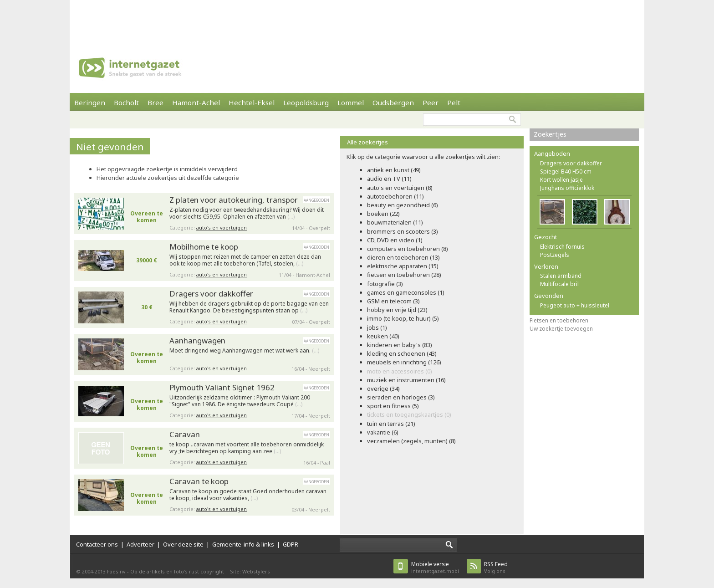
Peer (431, 102)
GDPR (291, 544)
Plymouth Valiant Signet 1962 (222, 387)
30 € (147, 307)
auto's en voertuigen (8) (400, 188)
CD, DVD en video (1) (395, 240)
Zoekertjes (550, 134)
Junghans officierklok (567, 188)
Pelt (454, 102)
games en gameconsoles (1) (406, 292)
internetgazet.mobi (435, 567)
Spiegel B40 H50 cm (566, 171)
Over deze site (183, 544)
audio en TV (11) (389, 179)
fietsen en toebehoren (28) (404, 275)
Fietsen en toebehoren (559, 320)
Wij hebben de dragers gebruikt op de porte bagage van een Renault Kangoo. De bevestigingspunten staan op (249, 307)
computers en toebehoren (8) (408, 249)
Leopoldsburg (306, 102)
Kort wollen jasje (561, 180)
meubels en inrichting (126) (404, 362)
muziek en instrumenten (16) (406, 380)
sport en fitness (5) (393, 406)
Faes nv (116, 571)
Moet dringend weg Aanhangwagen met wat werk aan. (244, 351)
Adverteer (140, 544)
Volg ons (496, 567)
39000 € (147, 260)
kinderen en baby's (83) (400, 345)
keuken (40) (383, 336)
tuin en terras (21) (391, 424)
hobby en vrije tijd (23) (397, 310)
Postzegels (555, 255)
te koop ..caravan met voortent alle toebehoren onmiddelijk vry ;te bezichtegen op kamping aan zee (247, 448)
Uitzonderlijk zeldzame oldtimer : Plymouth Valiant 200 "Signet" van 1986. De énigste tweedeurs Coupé (240, 401)
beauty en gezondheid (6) (403, 205)
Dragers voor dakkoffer (211, 294)
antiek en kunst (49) (394, 170)
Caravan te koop (199, 481)
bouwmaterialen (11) (395, 222)
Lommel (351, 102)
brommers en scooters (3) (403, 231)
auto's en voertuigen (222, 228)
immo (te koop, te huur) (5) (403, 318)
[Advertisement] (357, 20)
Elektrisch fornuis (562, 247)
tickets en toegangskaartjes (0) (409, 414)
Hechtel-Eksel (252, 102)
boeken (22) (383, 214)
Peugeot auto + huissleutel (575, 305)
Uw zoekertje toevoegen (561, 329)
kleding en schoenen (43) (402, 353)
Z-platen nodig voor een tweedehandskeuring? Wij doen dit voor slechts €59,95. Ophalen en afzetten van (247, 213)
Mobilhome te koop (204, 247)
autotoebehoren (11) (395, 196)
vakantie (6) (383, 432)
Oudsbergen (393, 102)
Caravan (185, 434)
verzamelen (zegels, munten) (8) (411, 441)
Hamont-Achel (196, 102)
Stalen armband (561, 276)
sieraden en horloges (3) (401, 397)
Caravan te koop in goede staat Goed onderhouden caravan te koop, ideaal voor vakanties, (248, 495)
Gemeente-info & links (243, 544)
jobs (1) (377, 327)
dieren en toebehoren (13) (403, 257)
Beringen (90, 102)
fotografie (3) (385, 284)
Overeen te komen (147, 217)
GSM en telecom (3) (393, 301)
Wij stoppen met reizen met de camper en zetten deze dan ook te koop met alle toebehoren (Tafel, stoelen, (245, 260)
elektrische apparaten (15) (403, 266)
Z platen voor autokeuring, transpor (234, 200)
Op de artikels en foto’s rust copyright (177, 571)
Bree (156, 102)
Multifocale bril (559, 284)
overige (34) (383, 389)
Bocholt (126, 102)
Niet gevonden (110, 147)
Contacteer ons (97, 544)
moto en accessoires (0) (400, 371)
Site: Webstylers (250, 571)
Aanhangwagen (197, 340)
